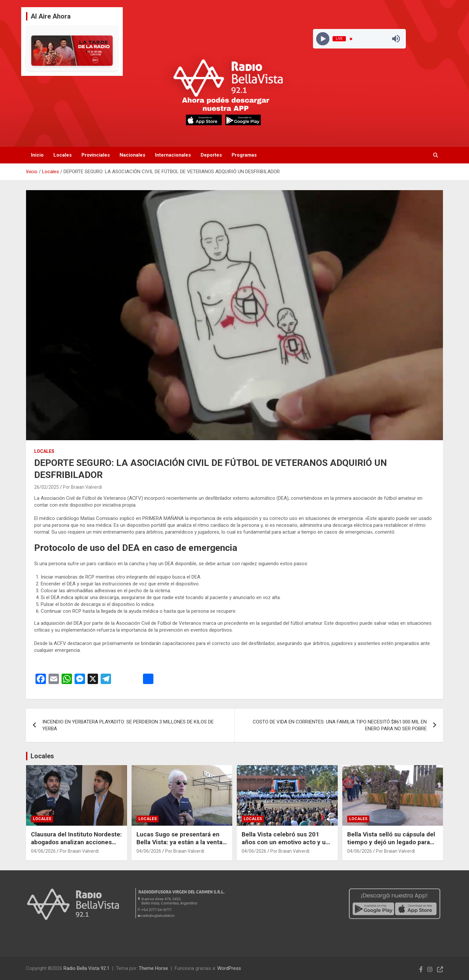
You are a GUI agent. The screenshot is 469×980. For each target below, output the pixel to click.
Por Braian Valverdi (82, 487)
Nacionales (132, 155)
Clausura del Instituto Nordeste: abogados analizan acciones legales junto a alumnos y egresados (76, 846)
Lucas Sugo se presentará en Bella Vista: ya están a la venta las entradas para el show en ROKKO (179, 846)
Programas (244, 155)
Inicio (37, 155)
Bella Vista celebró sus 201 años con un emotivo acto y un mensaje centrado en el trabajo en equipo (286, 846)
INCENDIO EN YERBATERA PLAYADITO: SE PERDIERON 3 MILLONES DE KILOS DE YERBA (128, 725)
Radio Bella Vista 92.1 (86, 968)
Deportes (211, 155)
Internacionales (173, 155)
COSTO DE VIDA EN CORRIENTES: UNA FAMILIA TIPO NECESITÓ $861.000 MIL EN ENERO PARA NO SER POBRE (340, 725)
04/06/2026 (43, 851)
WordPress (229, 968)
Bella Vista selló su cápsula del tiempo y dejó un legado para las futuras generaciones (391, 842)
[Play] (323, 39)
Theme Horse (153, 968)
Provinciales (96, 155)
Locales (63, 155)
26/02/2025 (47, 487)
